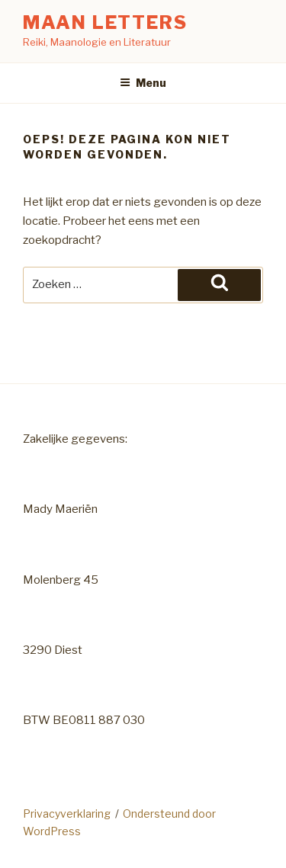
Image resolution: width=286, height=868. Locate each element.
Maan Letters (105, 22)
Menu (143, 83)
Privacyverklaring (67, 814)
